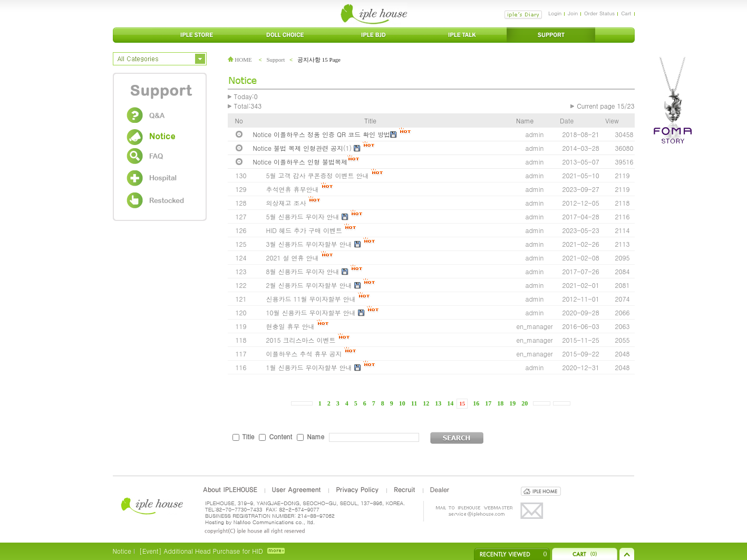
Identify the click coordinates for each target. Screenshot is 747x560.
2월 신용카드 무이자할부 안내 (309, 285)
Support (275, 60)
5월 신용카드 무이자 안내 (303, 216)
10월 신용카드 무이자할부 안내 (311, 312)
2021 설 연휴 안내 (293, 258)
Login (555, 13)
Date (567, 120)
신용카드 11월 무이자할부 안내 (311, 299)
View (612, 120)
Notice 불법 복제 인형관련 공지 (298, 148)
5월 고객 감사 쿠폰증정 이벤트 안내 (318, 175)
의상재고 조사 (286, 203)
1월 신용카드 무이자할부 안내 (309, 367)
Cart (626, 13)
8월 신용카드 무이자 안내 (303, 271)
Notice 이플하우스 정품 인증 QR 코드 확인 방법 (322, 134)
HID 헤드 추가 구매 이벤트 (304, 230)
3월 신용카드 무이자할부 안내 (309, 244)
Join (573, 13)
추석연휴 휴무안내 (293, 189)
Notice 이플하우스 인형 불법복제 (300, 162)
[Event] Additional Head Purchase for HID (201, 551)
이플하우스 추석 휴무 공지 (304, 354)
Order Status (599, 13)
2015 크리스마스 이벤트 (301, 340)
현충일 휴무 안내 (290, 326)
